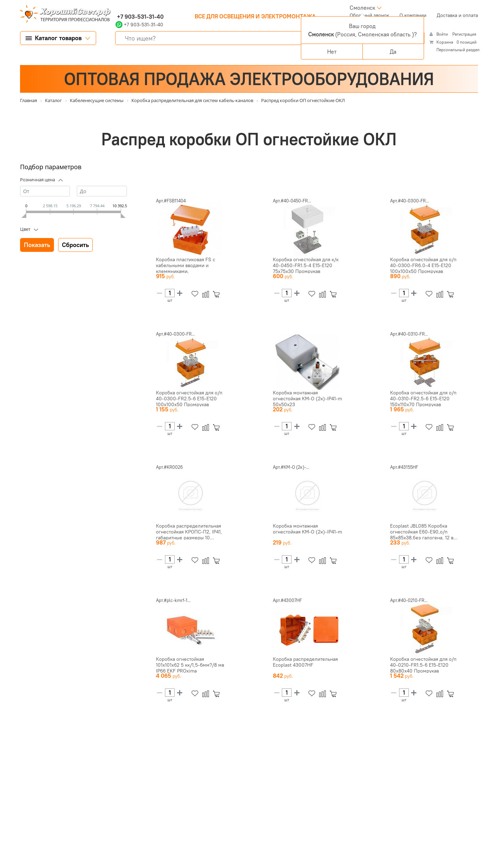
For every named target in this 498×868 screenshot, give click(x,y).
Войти (443, 34)
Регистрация (464, 34)
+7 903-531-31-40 (140, 17)
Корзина (445, 42)
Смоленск (362, 8)
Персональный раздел (458, 50)
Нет (332, 52)
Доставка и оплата (457, 15)
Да (393, 52)
